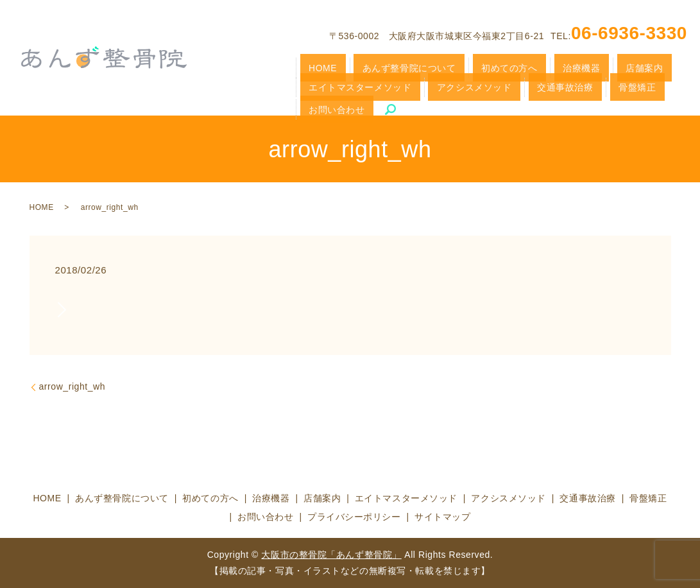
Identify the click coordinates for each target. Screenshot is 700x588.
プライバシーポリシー (354, 517)
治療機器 (508, 67)
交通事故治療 (404, 89)
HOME (313, 67)
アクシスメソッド (335, 89)
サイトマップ (442, 517)
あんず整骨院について (379, 67)
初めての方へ (456, 67)
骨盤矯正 (456, 89)
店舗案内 (551, 67)
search (551, 89)
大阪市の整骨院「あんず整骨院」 (331, 555)
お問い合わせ (507, 89)
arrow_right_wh (73, 386)
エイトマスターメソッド (624, 67)
